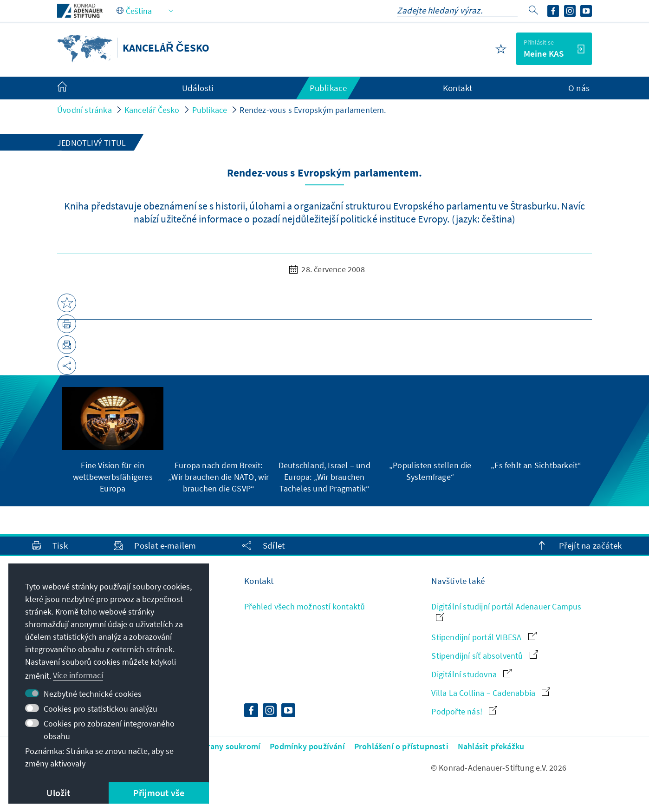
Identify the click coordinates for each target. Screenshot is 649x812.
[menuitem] (71, 88)
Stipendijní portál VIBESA (484, 637)
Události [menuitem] (198, 88)
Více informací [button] (78, 675)
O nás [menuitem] (579, 88)
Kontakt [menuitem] (458, 88)
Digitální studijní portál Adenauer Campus (506, 611)
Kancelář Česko (152, 110)
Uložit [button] (58, 793)
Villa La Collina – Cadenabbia (491, 693)
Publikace (210, 110)
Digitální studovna (471, 674)
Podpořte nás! (464, 711)
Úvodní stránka (84, 110)
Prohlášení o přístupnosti (401, 746)
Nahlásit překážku (491, 746)
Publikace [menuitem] (328, 88)
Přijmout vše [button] (159, 793)
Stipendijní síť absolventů (484, 656)
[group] (113, 441)
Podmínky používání (307, 746)
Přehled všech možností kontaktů (305, 606)
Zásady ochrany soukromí (213, 746)
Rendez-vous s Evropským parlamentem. (313, 110)
